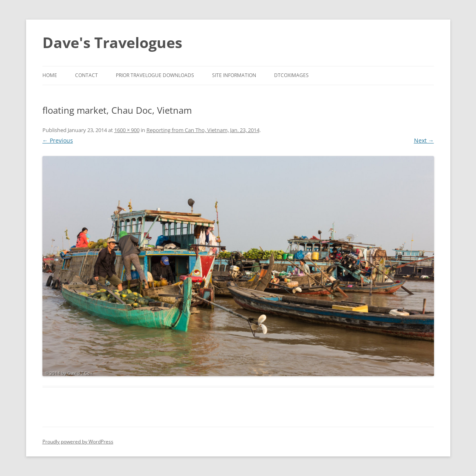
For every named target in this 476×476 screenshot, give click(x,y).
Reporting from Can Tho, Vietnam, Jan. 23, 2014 (203, 130)
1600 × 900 (127, 130)
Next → (424, 140)
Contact (86, 75)
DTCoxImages (291, 75)
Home (50, 75)
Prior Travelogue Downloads (155, 75)
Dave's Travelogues (112, 43)
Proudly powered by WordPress (78, 442)
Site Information (234, 75)
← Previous (58, 140)
